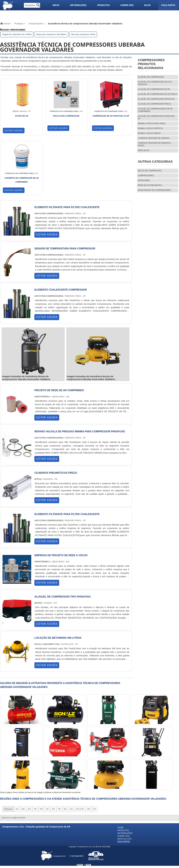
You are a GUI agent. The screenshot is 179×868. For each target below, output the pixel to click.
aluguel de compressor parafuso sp (156, 117)
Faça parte (168, 5)
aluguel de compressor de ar (154, 89)
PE (60, 750)
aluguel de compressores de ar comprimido (155, 110)
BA (65, 750)
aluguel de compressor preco (155, 104)
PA (95, 750)
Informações (78, 5)
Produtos (103, 5)
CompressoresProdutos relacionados (151, 64)
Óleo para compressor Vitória (83, 34)
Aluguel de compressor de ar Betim (17, 34)
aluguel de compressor (151, 77)
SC (47, 750)
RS (53, 750)
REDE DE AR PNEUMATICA (150, 185)
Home (121, 768)
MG (23, 750)
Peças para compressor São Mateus (51, 34)
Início (56, 5)
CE (72, 750)
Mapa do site (125, 779)
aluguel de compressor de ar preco (158, 94)
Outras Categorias (155, 162)
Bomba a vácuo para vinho (152, 124)
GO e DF (80, 750)
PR (41, 750)
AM (89, 750)
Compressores (146, 176)
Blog (147, 5)
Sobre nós (127, 5)
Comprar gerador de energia (154, 138)
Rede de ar (144, 150)
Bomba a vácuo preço (149, 133)
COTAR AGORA (14, 131)
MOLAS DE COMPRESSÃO (150, 171)
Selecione (8, 750)
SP (35, 750)
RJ (17, 750)
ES (29, 750)
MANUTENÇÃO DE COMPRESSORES (154, 190)
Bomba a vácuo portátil (151, 128)
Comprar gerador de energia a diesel (155, 144)
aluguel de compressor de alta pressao (155, 83)
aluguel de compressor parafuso (156, 99)
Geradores (144, 180)
